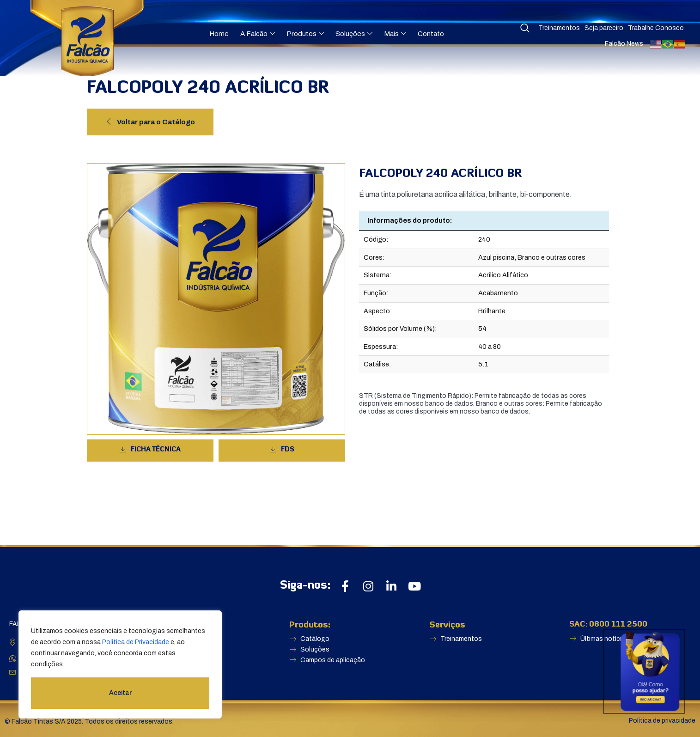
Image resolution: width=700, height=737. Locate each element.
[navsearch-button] (525, 29)
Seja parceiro (604, 28)
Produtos (305, 34)
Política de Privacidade (136, 642)
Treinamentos (559, 28)
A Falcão (258, 34)
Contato (431, 34)
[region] (120, 664)
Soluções (354, 34)
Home (219, 34)
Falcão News (624, 44)
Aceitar (120, 693)
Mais (395, 34)
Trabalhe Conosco (656, 28)
